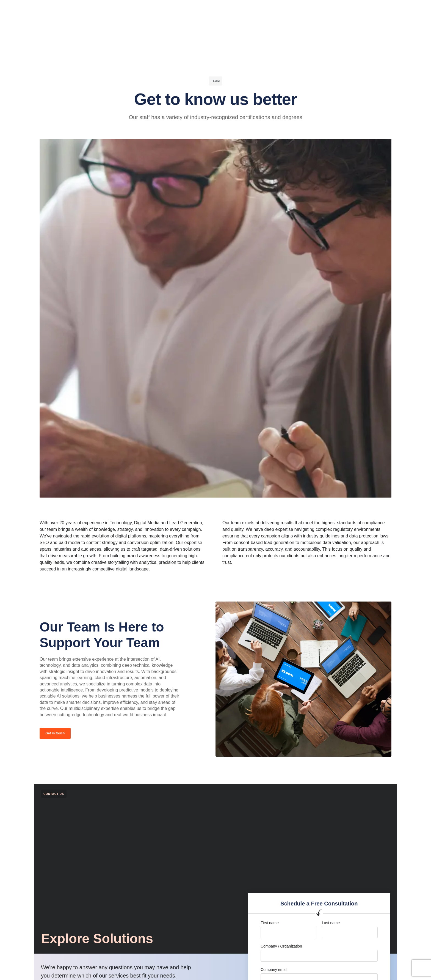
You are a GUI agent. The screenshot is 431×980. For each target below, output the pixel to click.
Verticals (146, 9)
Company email (274, 970)
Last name (331, 924)
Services (199, 9)
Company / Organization (281, 947)
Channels (172, 9)
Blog (248, 9)
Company (225, 9)
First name (270, 924)
